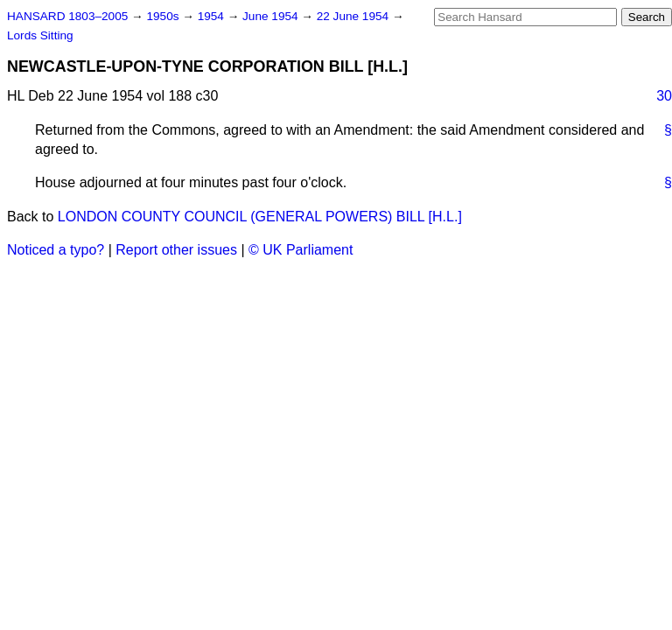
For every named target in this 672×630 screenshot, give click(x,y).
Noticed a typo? (56, 250)
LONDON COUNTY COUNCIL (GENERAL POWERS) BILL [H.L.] (260, 217)
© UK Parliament (301, 250)
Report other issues (176, 250)
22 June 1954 (354, 16)
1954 (213, 16)
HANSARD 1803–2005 (67, 16)
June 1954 (272, 16)
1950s (164, 16)
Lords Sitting (40, 35)
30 (664, 96)
